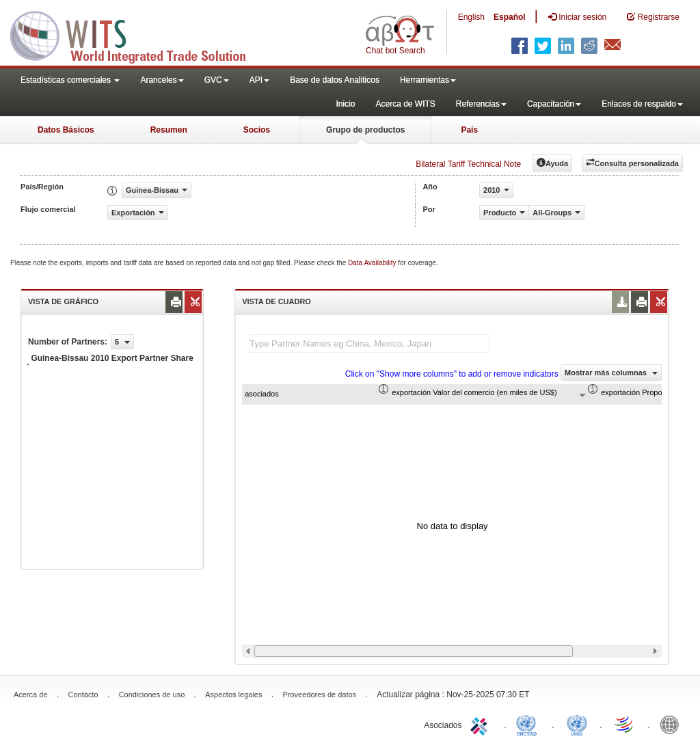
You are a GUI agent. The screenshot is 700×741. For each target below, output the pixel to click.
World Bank (673, 724)
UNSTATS (577, 724)
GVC (217, 80)
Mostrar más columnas (611, 373)
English (471, 17)
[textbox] (369, 343)
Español (510, 17)
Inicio (345, 104)
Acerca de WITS (405, 104)
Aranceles (162, 80)
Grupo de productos (365, 130)
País (469, 130)
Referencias (481, 104)
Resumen (169, 130)
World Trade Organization (625, 724)
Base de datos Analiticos (335, 80)
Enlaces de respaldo (642, 104)
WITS (137, 34)
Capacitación (554, 104)
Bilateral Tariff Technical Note (468, 164)
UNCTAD (529, 724)
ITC (481, 724)
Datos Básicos (66, 130)
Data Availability (373, 263)
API (259, 80)
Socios (257, 130)
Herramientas (428, 80)
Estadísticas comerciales (70, 80)
